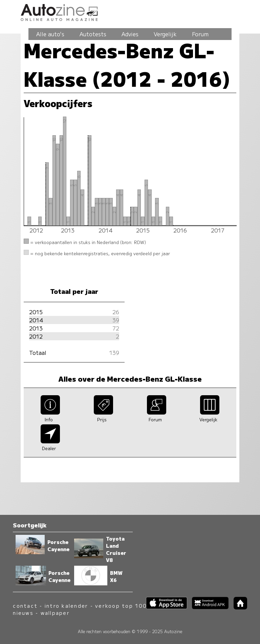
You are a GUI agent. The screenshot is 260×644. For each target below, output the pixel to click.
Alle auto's (50, 34)
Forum (200, 34)
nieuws (23, 613)
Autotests (93, 34)
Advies (130, 34)
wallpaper (55, 613)
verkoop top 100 (121, 606)
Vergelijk (165, 34)
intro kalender (66, 606)
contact (25, 606)
